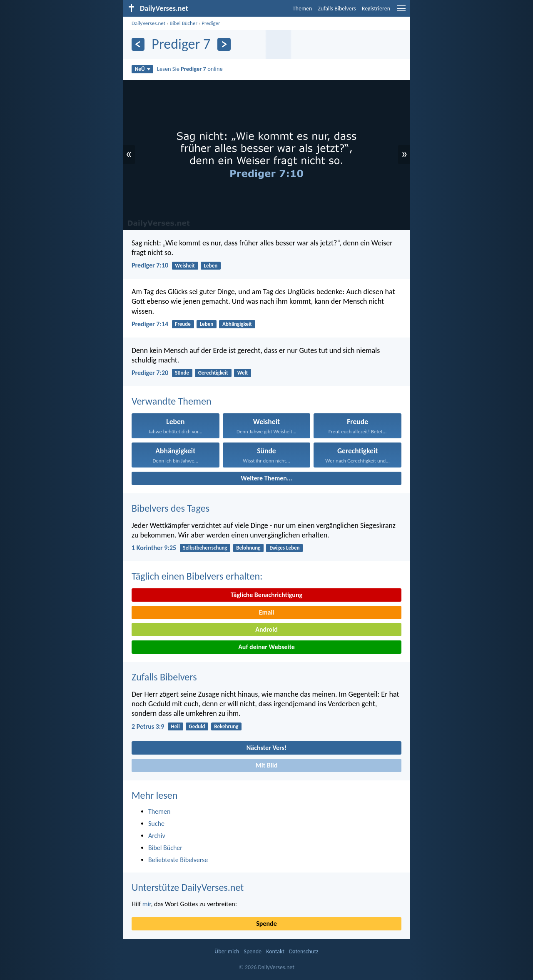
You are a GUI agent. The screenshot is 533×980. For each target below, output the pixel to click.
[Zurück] (138, 44)
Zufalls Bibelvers (337, 9)
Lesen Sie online (190, 69)
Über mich (227, 951)
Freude (183, 324)
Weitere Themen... (266, 478)
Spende (266, 924)
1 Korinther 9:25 (154, 548)
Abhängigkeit (237, 324)
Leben (211, 266)
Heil (176, 726)
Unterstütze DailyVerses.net (188, 887)
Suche (156, 824)
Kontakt (275, 951)
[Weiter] (224, 44)
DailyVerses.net (148, 23)
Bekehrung (226, 726)
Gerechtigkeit (213, 373)
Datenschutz (304, 951)
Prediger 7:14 (150, 324)
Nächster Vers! (266, 748)
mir (147, 904)
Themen (303, 9)
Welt (243, 373)
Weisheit (185, 266)
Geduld (197, 726)
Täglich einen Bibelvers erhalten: (197, 576)
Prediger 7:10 (150, 265)
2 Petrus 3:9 (148, 726)
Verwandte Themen (172, 401)
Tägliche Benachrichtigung (266, 595)
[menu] (401, 11)
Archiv (157, 836)
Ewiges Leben (284, 548)
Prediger (211, 23)
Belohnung (248, 548)
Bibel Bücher (183, 23)
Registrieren (376, 9)
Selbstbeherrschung (205, 548)
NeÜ (143, 69)
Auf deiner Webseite (266, 647)
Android (266, 629)
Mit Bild (267, 765)
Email (267, 612)
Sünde (182, 373)
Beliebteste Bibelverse (178, 860)
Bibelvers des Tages (171, 508)
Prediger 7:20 (150, 373)
